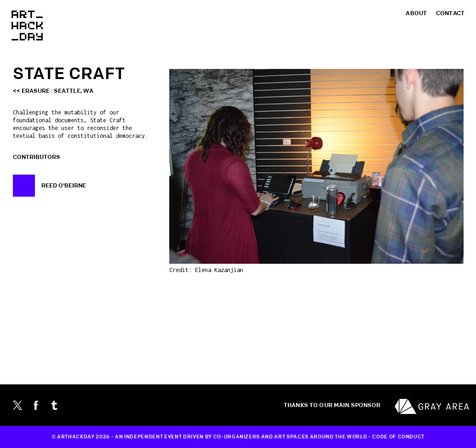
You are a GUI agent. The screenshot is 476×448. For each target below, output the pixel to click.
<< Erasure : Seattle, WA (53, 91)
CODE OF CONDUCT (398, 437)
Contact (450, 13)
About (416, 13)
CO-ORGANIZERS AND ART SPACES (261, 437)
